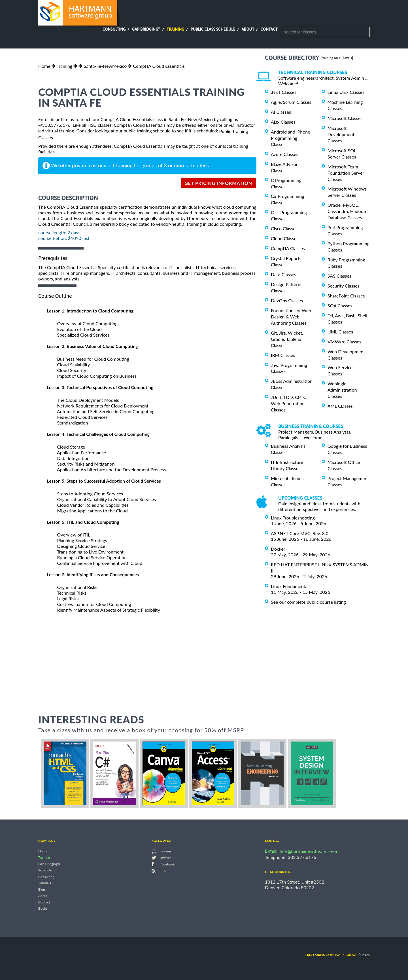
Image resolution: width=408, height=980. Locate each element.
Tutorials (45, 883)
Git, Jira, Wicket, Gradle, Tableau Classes (287, 339)
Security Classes (344, 286)
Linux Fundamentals (291, 586)
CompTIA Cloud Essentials (159, 66)
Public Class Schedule (213, 29)
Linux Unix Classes (346, 92)
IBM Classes (283, 355)
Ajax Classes (283, 122)
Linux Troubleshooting (293, 518)
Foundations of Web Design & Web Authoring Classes (291, 317)
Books (43, 909)
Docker (278, 549)
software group (331, 955)
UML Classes (340, 332)
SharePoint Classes (346, 296)
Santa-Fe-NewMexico (105, 66)
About (248, 29)
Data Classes (283, 274)
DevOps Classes (287, 300)
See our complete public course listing (308, 602)
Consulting (114, 29)
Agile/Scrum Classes (291, 102)
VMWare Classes (344, 342)
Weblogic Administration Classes (342, 390)
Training (175, 29)
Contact (269, 29)
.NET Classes (284, 92)
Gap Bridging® (49, 864)
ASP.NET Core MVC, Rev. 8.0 (300, 533)
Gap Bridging (146, 29)
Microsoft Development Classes (341, 134)
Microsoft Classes (345, 118)
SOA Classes (340, 306)
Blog (42, 889)
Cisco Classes (284, 228)
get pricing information (218, 183)
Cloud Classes (285, 238)
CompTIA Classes (288, 248)
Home (44, 66)
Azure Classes (285, 154)
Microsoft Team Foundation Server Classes (346, 173)
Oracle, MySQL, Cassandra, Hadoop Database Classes (347, 211)
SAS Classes (339, 276)
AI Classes (281, 112)
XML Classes (340, 406)
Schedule (45, 870)
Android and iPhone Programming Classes (291, 138)
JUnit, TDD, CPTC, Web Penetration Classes (289, 403)
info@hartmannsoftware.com (308, 851)
